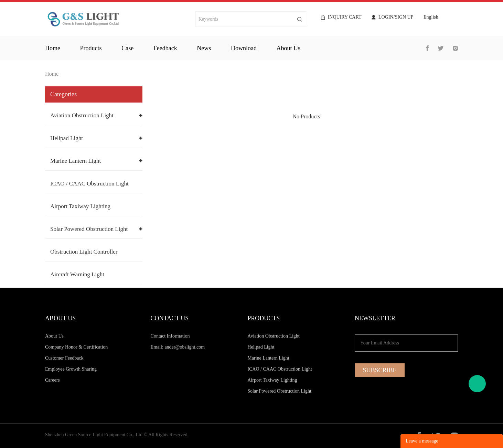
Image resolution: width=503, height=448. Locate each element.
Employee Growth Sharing (71, 369)
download (244, 48)
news (204, 48)
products (91, 48)
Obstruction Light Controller (84, 252)
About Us (54, 336)
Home (52, 74)
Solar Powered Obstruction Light (89, 229)
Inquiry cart (345, 17)
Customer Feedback (64, 358)
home (53, 48)
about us (289, 48)
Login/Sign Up (396, 17)
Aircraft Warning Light (77, 274)
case (127, 48)
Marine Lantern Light (76, 161)
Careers (52, 380)
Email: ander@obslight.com (178, 347)
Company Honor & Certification (76, 347)
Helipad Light (67, 138)
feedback (165, 48)
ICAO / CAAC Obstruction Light (89, 184)
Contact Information (170, 336)
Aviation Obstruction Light (82, 115)
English (431, 17)
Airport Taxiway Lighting (80, 206)
